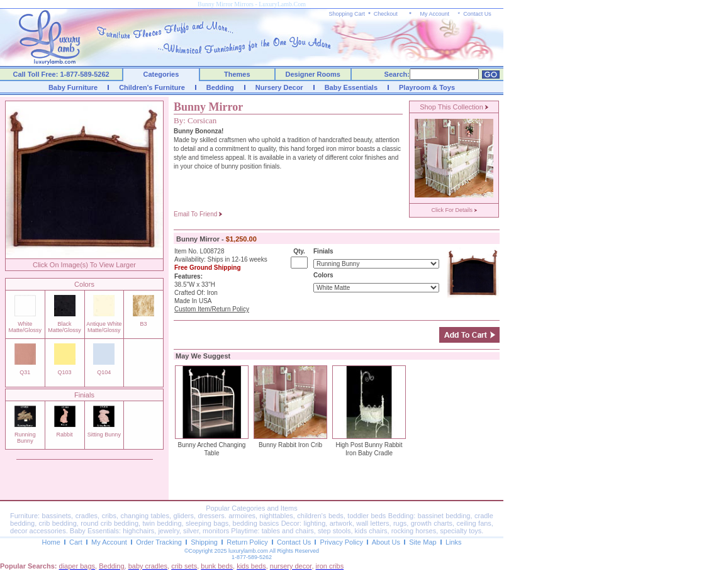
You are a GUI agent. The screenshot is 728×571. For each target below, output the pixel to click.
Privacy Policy (342, 542)
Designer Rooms (312, 74)
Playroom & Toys (427, 87)
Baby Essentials (351, 87)
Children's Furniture (152, 87)
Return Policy (247, 542)
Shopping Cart (347, 14)
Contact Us (477, 14)
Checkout (386, 14)
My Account (434, 14)
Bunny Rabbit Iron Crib (290, 445)
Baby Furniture (73, 87)
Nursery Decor (279, 87)
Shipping (204, 542)
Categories (161, 74)
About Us (386, 542)
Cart (76, 542)
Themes (237, 74)
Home (51, 542)
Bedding (220, 87)
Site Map (423, 542)
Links (454, 542)
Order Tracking (159, 542)
